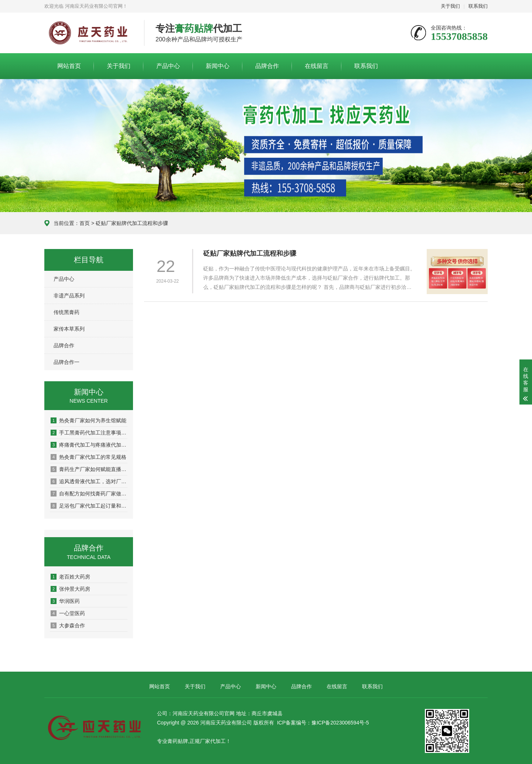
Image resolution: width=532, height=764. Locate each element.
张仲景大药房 (70, 589)
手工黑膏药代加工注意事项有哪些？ (89, 433)
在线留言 (317, 66)
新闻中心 (218, 66)
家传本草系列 (69, 329)
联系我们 (478, 6)
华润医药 (65, 601)
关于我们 (450, 6)
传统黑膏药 (66, 312)
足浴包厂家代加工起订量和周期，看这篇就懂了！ (89, 506)
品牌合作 (267, 66)
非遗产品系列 (69, 296)
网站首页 (69, 66)
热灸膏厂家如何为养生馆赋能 (88, 420)
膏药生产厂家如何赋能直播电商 (89, 469)
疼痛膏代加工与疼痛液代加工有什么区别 (89, 445)
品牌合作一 (66, 362)
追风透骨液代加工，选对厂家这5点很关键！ (89, 481)
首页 (85, 223)
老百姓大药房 (70, 577)
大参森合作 (68, 625)
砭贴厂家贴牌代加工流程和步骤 (250, 253)
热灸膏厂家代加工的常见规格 (88, 457)
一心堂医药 (68, 613)
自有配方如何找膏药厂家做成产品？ (89, 494)
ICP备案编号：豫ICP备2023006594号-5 (323, 723)
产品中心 (168, 66)
